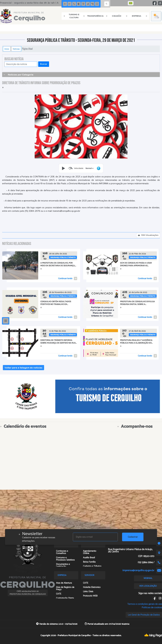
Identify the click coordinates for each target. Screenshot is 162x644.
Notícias (16, 49)
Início (7, 49)
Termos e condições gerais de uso (145, 604)
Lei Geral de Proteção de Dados (144, 615)
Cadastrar (133, 537)
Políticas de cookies (152, 607)
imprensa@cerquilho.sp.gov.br (138, 570)
